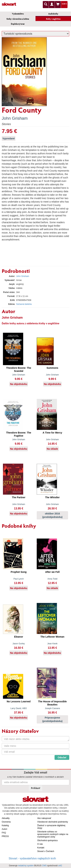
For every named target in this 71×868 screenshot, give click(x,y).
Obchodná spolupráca (47, 840)
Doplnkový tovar (18, 24)
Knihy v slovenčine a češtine (18, 19)
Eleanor (19, 637)
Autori (4, 829)
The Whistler (52, 497)
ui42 (60, 866)
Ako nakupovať (44, 818)
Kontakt (41, 848)
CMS (44, 866)
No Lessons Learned (19, 701)
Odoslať (62, 757)
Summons (52, 368)
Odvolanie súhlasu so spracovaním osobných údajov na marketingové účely (53, 834)
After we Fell (52, 572)
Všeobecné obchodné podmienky (53, 822)
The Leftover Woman (52, 637)
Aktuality (6, 818)
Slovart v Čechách (46, 851)
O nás (40, 844)
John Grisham (15, 118)
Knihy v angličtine (53, 19)
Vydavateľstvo (18, 14)
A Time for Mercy (52, 433)
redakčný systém (26, 866)
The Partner (19, 497)
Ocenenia (6, 822)
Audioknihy (53, 14)
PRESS (5, 836)
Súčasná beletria (24, 304)
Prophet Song (19, 572)
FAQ (4, 833)
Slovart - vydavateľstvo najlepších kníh (32, 858)
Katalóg (5, 825)
